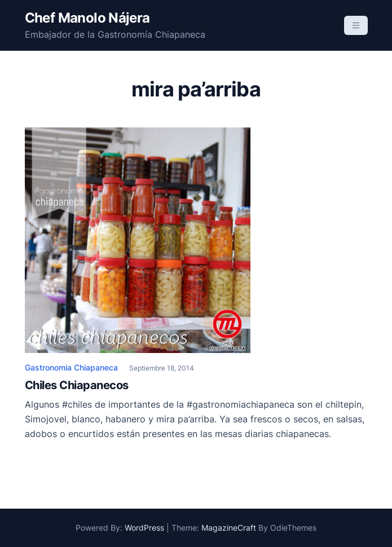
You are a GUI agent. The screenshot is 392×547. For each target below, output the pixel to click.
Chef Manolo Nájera (87, 18)
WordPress (144, 528)
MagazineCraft (229, 528)
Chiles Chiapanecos (77, 385)
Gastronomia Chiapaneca (71, 367)
